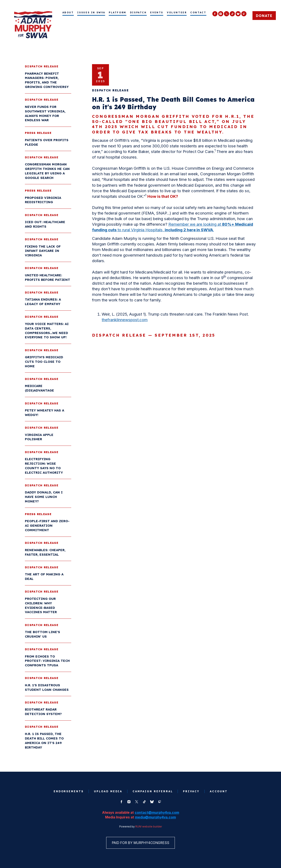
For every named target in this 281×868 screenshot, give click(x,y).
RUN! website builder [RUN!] (149, 827)
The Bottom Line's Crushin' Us (43, 634)
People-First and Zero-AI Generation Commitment (48, 526)
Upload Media (108, 792)
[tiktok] (232, 14)
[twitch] (244, 14)
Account (219, 792)
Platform (118, 13)
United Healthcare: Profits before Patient (48, 278)
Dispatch (138, 13)
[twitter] (227, 14)
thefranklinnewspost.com (125, 320)
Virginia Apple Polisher (40, 437)
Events (157, 13)
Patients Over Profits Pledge (47, 142)
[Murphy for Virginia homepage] (33, 25)
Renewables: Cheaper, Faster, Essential (46, 552)
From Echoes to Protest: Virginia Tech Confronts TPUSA (48, 661)
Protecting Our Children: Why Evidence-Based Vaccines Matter (41, 606)
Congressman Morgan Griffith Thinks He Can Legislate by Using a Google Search (48, 171)
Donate (264, 16)
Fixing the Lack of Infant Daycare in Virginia (43, 251)
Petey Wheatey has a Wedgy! (45, 413)
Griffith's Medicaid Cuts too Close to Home (44, 362)
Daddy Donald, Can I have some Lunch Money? (44, 497)
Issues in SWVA (91, 13)
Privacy (192, 792)
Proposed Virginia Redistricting (43, 200)
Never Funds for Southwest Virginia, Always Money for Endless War (46, 114)
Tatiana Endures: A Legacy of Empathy (43, 302)
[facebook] (215, 14)
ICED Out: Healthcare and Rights (45, 224)
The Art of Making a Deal (45, 577)
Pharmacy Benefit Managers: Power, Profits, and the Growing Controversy (47, 80)
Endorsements (68, 792)
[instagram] (221, 14)
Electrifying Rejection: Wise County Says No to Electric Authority (44, 466)
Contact (198, 13)
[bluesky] (238, 14)
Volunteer (177, 13)
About (68, 13)
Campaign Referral (153, 792)
